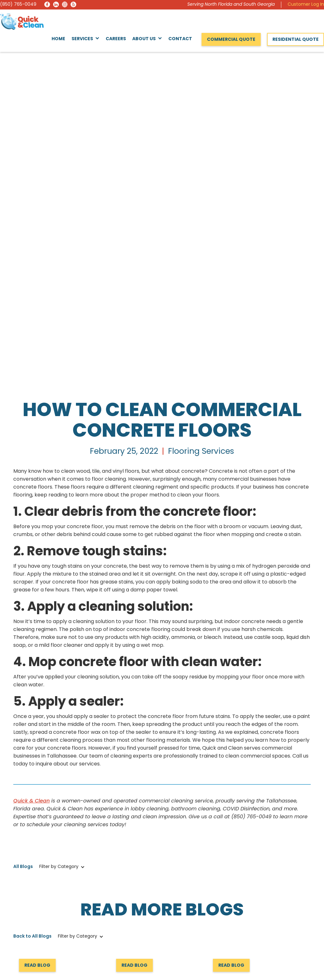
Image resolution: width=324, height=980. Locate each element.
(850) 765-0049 (18, 5)
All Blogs (23, 543)
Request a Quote (40, 797)
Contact (180, 39)
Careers (116, 39)
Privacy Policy (296, 961)
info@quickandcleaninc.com (45, 922)
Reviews (173, 927)
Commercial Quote (231, 40)
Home (58, 39)
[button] (85, 39)
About (247, 906)
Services (174, 916)
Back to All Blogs (32, 612)
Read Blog (37, 642)
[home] (22, 21)
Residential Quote (296, 40)
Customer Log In (306, 5)
